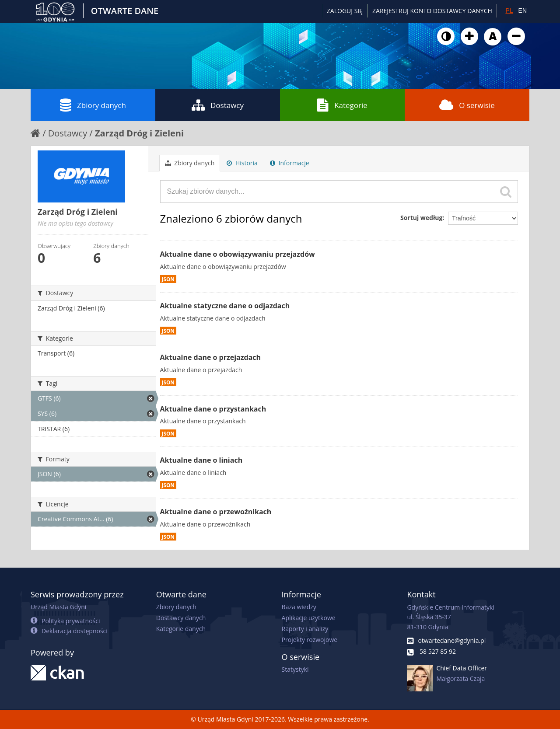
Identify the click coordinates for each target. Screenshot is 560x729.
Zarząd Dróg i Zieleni (139, 133)
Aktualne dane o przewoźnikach (216, 512)
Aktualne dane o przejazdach (211, 357)
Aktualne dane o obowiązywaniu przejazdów (238, 254)
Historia (242, 163)
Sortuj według (421, 218)
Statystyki (295, 669)
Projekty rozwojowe (310, 640)
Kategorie (342, 105)
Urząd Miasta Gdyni (58, 607)
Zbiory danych (93, 105)
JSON (168, 279)
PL (509, 10)
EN (523, 10)
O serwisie (467, 105)
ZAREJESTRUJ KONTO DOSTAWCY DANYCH (432, 11)
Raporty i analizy (305, 629)
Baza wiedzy (299, 607)
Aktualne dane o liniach (201, 460)
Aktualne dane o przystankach (213, 409)
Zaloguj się (345, 11)
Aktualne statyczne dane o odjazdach (225, 306)
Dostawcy (218, 105)
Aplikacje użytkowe (309, 618)
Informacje (290, 163)
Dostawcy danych (181, 618)
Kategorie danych (181, 629)
